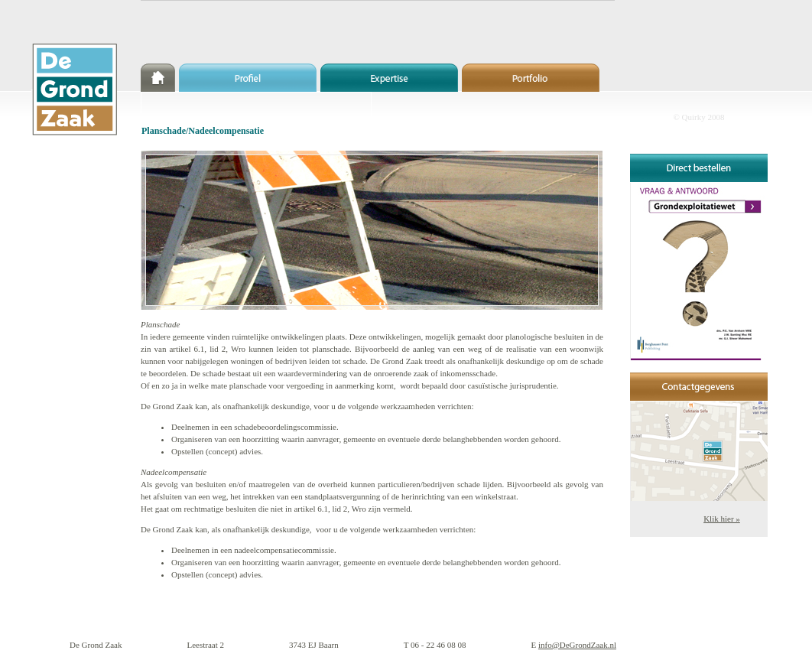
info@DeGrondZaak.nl (577, 645)
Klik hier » (722, 519)
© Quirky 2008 (698, 117)
